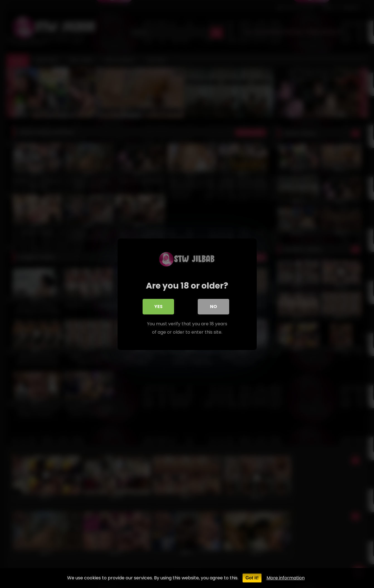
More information (286, 578)
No (213, 307)
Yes (158, 307)
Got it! (252, 578)
